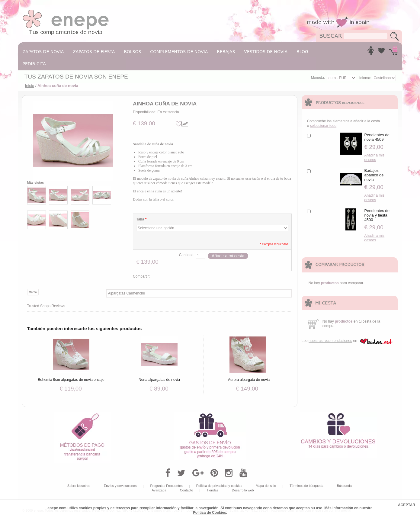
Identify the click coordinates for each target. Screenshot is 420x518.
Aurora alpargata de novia (249, 380)
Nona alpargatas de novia (159, 380)
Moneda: (318, 78)
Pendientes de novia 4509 (377, 137)
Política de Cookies (210, 513)
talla (156, 199)
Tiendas (212, 490)
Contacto (187, 490)
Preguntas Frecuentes (166, 486)
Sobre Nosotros (79, 486)
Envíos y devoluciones (120, 486)
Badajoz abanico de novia (374, 175)
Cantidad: (187, 255)
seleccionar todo (323, 126)
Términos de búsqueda (306, 486)
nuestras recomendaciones (330, 341)
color (170, 199)
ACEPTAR (407, 505)
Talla (141, 219)
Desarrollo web (243, 490)
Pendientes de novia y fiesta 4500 (377, 215)
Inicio (30, 86)
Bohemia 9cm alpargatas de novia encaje (71, 380)
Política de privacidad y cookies (219, 486)
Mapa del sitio (266, 486)
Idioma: (366, 78)
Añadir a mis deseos (375, 158)
